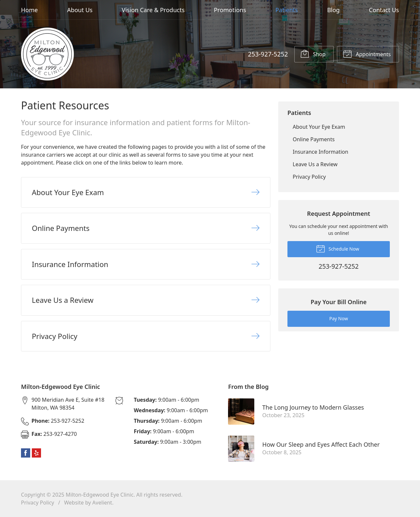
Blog (333, 10)
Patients (287, 10)
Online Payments (314, 139)
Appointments (367, 54)
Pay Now (339, 318)
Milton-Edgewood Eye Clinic (100, 495)
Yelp (36, 453)
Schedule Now (338, 248)
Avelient (102, 503)
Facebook (26, 453)
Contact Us (384, 10)
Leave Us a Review (315, 164)
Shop (313, 54)
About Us (80, 10)
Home (29, 10)
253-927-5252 (268, 54)
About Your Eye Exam (319, 127)
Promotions (230, 10)
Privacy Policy (309, 177)
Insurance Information (320, 152)
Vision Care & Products (153, 10)
